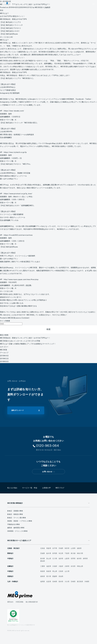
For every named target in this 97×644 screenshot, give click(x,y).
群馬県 (55, 553)
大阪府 (61, 566)
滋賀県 (49, 566)
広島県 (61, 571)
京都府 (55, 566)
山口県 (67, 571)
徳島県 (43, 576)
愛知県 (43, 561)
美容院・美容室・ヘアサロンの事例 (20, 521)
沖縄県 (87, 582)
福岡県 (43, 582)
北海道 (43, 548)
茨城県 (43, 553)
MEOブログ (60, 488)
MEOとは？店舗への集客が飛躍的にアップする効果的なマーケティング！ (28, 344)
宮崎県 (73, 582)
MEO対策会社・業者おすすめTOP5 (13, 19)
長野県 (73, 559)
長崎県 (55, 582)
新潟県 (43, 559)
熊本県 (61, 582)
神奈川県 (80, 553)
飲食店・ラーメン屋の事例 (17, 518)
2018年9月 (4, 362)
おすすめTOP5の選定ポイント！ (12, 16)
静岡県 (85, 559)
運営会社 (10, 602)
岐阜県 (79, 559)
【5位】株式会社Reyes (9, 34)
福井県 (61, 559)
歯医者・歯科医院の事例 (16, 528)
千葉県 (67, 553)
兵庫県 (67, 566)
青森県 (49, 548)
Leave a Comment (22, 318)
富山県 (49, 559)
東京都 (73, 553)
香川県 (49, 576)
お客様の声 (46, 488)
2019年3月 (4, 359)
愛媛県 (55, 576)
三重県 (43, 566)
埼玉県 (61, 553)
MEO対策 (11, 318)
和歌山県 (80, 566)
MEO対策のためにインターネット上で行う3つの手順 (20, 341)
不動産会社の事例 (14, 524)
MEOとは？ (4, 13)
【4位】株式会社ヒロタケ (10, 31)
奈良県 (73, 566)
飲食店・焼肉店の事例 (15, 514)
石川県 (55, 559)
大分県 (67, 582)
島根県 (49, 571)
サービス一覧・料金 (30, 488)
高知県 (61, 576)
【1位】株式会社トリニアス (10, 22)
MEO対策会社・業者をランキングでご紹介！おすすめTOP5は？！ (25, 338)
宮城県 (61, 548)
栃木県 (49, 553)
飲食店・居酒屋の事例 (15, 511)
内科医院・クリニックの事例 (17, 531)
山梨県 (67, 559)
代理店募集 (20, 602)
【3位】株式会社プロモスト (11, 28)
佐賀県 (49, 582)
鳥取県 (43, 571)
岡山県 (55, 571)
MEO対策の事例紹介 (15, 503)
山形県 (73, 548)
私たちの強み (12, 488)
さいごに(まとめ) (6, 37)
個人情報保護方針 (32, 602)
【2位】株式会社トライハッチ (11, 25)
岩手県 (55, 548)
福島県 (79, 548)
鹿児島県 (80, 582)
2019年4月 (4, 356)
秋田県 (67, 548)
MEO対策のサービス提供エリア (19, 541)
